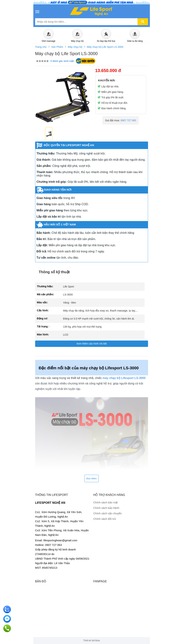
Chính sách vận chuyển (108, 513)
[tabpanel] (62, 96)
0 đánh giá (56, 61)
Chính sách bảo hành (106, 508)
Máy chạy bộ (75, 47)
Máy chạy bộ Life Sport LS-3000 (105, 47)
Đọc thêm (91, 478)
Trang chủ (41, 47)
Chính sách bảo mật (106, 502)
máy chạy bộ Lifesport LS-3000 (124, 378)
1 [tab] (62, 122)
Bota (98, 641)
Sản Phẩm (57, 47)
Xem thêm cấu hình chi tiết (91, 344)
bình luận (69, 61)
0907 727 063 (128, 120)
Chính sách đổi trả (105, 519)
